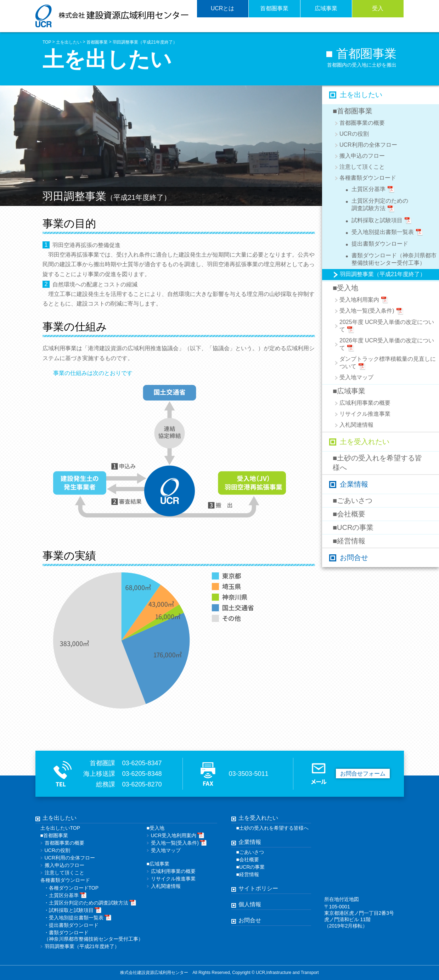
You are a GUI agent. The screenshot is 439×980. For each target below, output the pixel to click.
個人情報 (250, 904)
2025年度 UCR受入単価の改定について (387, 326)
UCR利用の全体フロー (368, 145)
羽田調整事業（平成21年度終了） (145, 42)
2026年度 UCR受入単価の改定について (387, 345)
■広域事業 (349, 391)
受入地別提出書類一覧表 (382, 233)
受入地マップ (356, 377)
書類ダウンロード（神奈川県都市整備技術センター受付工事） (389, 259)
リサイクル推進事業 (365, 414)
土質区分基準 (368, 190)
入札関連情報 (356, 425)
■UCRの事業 (353, 527)
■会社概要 (349, 514)
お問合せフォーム (363, 774)
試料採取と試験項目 (377, 221)
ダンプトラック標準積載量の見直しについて (388, 363)
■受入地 (345, 288)
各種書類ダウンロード (368, 178)
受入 (378, 8)
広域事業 (326, 8)
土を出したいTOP (60, 828)
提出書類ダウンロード (375, 245)
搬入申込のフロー (362, 156)
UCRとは (223, 8)
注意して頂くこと (362, 167)
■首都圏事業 (353, 111)
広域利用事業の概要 (365, 403)
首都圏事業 (274, 8)
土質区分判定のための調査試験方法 (375, 205)
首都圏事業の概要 (362, 123)
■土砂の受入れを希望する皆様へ (377, 463)
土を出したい (69, 42)
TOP (47, 42)
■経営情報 (349, 541)
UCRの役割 (354, 134)
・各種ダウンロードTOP (71, 888)
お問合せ (354, 558)
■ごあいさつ (353, 500)
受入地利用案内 (364, 300)
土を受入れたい (365, 442)
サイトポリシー (258, 888)
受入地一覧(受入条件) (372, 311)
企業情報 (354, 484)
